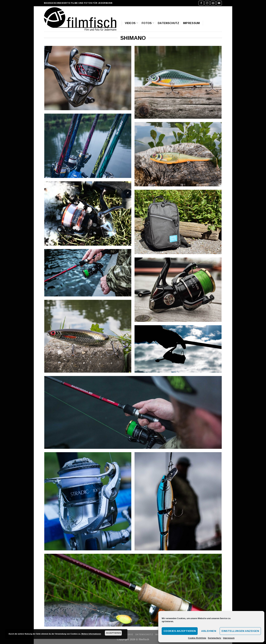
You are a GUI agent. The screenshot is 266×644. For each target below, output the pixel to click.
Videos (131, 23)
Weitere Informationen (91, 634)
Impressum (229, 638)
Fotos (148, 23)
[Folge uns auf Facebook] (201, 3)
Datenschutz (215, 638)
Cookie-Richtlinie (197, 638)
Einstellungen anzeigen (240, 631)
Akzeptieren (113, 633)
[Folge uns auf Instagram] (207, 3)
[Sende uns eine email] (213, 3)
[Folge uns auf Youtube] (219, 3)
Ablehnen (209, 631)
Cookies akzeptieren (180, 631)
